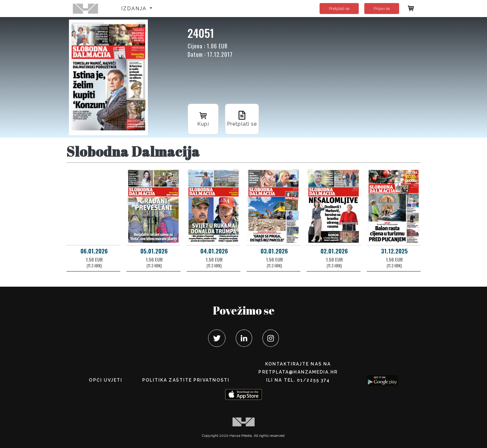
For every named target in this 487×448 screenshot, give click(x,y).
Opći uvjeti (106, 380)
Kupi (203, 119)
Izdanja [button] (135, 9)
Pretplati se (339, 9)
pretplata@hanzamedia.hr (298, 372)
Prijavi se (382, 9)
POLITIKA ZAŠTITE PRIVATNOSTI (186, 380)
